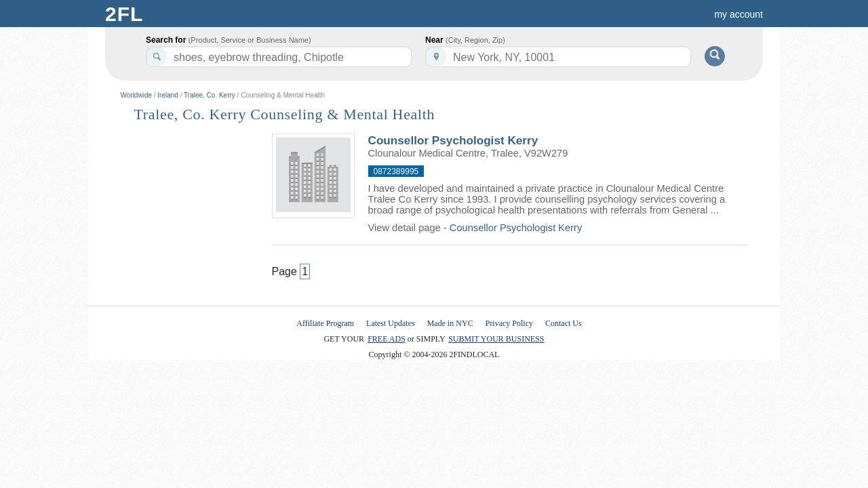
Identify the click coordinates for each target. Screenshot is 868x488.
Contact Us (564, 323)
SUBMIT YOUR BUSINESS (496, 339)
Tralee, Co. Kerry (210, 95)
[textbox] (558, 57)
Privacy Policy (509, 323)
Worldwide (137, 95)
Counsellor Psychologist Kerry (453, 140)
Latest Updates (391, 323)
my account (738, 14)
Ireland (168, 95)
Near (465, 40)
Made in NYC (450, 323)
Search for (229, 40)
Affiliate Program (325, 323)
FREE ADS (387, 339)
